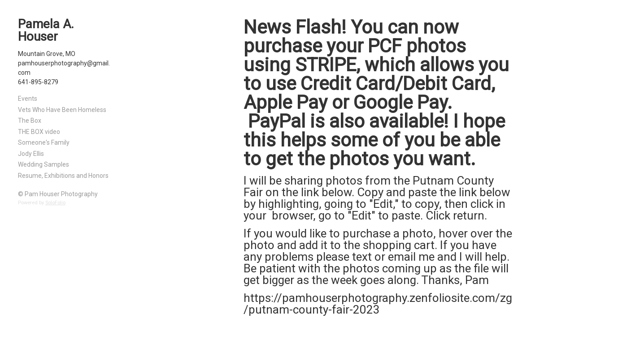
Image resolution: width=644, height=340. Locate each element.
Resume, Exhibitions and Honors (63, 176)
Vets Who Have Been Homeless (62, 110)
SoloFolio (55, 203)
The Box (30, 121)
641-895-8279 (38, 82)
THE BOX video (39, 132)
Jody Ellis (31, 154)
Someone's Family (44, 142)
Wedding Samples (44, 164)
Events (28, 99)
